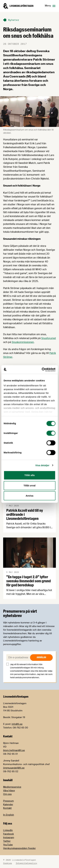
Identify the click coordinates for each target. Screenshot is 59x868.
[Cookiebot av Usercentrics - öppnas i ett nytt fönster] (42, 370)
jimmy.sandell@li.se (14, 768)
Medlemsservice (12, 787)
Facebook (8, 834)
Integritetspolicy (26, 863)
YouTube (8, 845)
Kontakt (7, 808)
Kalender (8, 804)
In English (9, 815)
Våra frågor (9, 791)
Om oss (7, 794)
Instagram (9, 837)
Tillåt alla (29, 475)
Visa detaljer (42, 465)
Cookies (8, 863)
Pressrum (8, 801)
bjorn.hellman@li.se (14, 750)
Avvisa (29, 496)
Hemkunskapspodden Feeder (19, 848)
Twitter (7, 841)
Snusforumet (49, 338)
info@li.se (17, 724)
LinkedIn (8, 830)
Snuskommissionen (23, 342)
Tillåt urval (30, 485)
